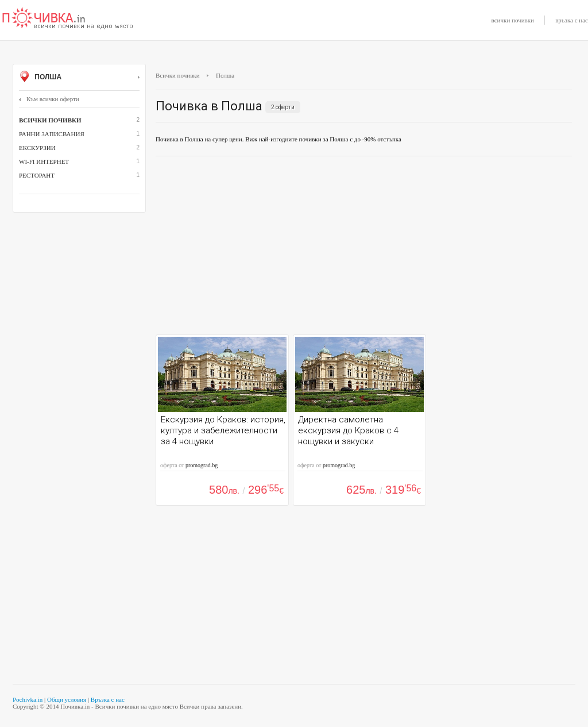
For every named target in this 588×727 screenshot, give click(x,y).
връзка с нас (572, 20)
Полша (79, 78)
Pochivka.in (28, 699)
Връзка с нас (108, 699)
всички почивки (513, 20)
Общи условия (67, 699)
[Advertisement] (364, 248)
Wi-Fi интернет (44, 161)
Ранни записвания (52, 134)
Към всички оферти (49, 99)
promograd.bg (202, 465)
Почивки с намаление (68, 19)
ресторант (37, 175)
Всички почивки (178, 75)
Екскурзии (37, 148)
